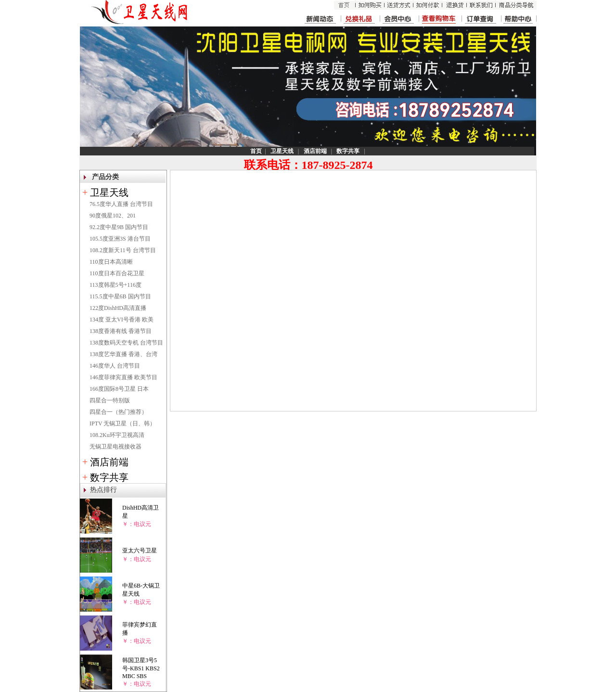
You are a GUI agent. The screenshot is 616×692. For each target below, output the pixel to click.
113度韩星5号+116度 (115, 285)
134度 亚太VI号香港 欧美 (122, 320)
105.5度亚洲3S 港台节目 (120, 239)
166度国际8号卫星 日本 (119, 389)
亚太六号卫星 (140, 551)
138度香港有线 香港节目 (121, 331)
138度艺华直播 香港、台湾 (123, 354)
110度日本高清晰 (111, 262)
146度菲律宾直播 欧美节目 (123, 377)
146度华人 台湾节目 (115, 366)
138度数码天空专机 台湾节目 (126, 343)
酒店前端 (109, 462)
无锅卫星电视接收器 (115, 447)
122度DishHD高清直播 (118, 308)
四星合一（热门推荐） (118, 412)
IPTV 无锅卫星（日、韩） (122, 423)
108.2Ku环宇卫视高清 (117, 435)
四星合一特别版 (110, 400)
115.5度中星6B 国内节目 (120, 296)
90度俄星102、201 (113, 216)
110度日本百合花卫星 (117, 273)
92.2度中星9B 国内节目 (119, 227)
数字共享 (109, 477)
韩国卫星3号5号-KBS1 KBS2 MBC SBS (141, 668)
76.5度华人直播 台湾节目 (121, 204)
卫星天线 (109, 192)
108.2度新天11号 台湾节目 (123, 250)
